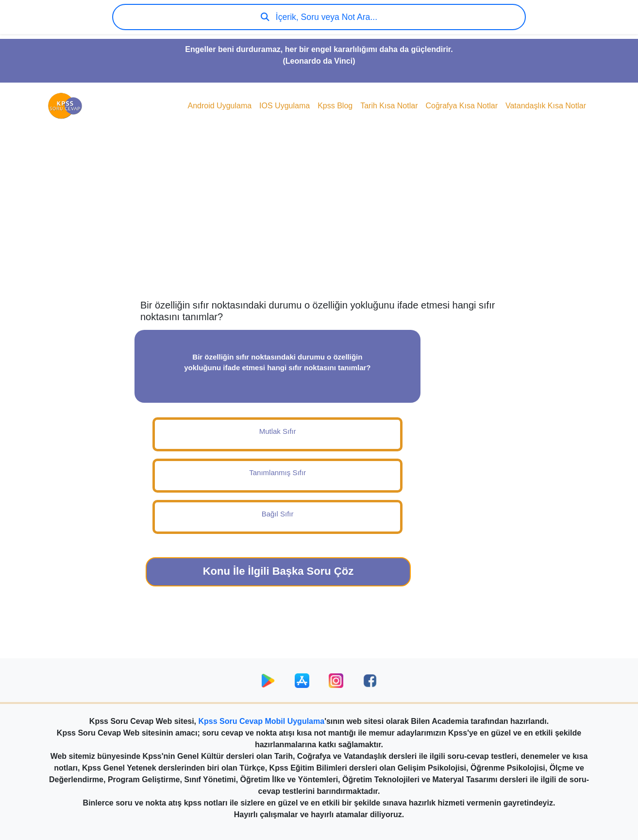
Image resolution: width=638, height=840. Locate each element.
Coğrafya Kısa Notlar (462, 106)
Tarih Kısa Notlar (389, 106)
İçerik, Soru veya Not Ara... (319, 17)
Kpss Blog (335, 106)
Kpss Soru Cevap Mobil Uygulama (262, 721)
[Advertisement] (319, 222)
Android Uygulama (219, 106)
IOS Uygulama (285, 106)
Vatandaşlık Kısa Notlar (546, 106)
